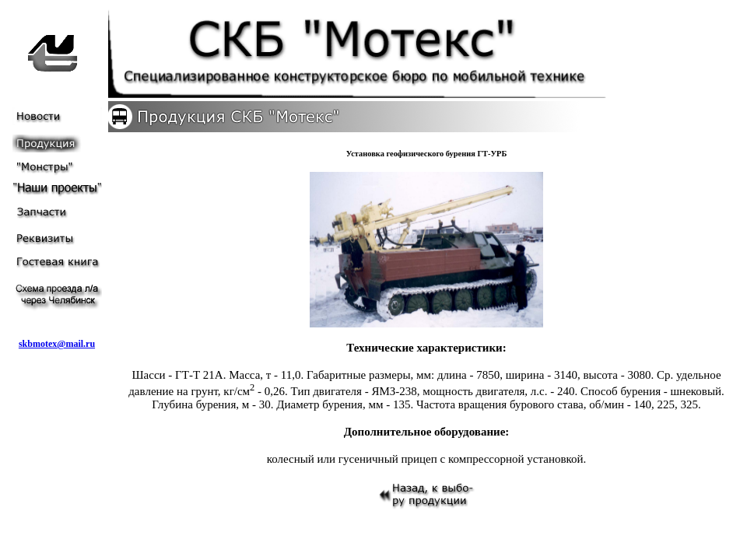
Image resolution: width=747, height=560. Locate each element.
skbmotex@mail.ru (57, 344)
